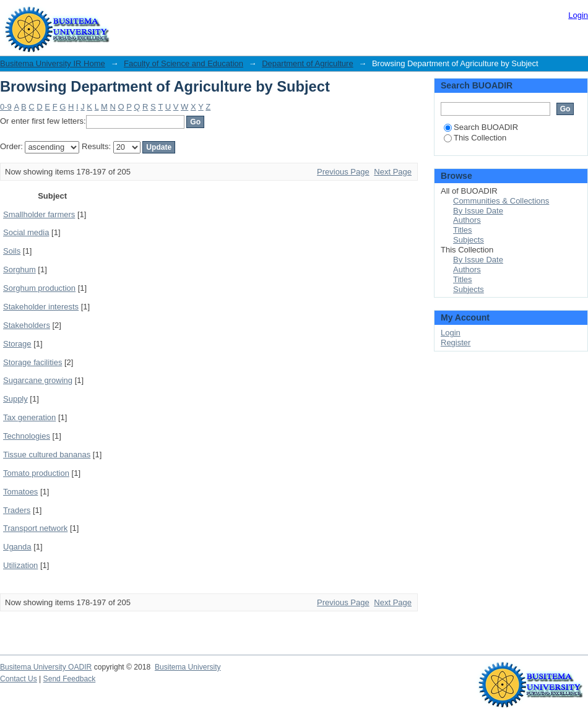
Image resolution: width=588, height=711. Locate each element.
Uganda (17, 547)
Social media (26, 232)
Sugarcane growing (38, 380)
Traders (17, 510)
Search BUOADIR (481, 127)
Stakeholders (27, 325)
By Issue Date (478, 211)
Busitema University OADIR (46, 667)
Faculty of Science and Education (184, 63)
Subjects (469, 240)
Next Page (393, 172)
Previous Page (343, 172)
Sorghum (19, 269)
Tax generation (29, 417)
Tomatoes (20, 492)
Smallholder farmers (39, 214)
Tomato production (36, 473)
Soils (12, 251)
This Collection (475, 138)
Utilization (20, 565)
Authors (467, 220)
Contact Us (19, 679)
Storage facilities (32, 362)
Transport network (35, 528)
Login (578, 15)
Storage (17, 344)
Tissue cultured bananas (47, 455)
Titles (463, 230)
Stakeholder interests (41, 307)
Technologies (27, 436)
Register (456, 343)
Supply (15, 399)
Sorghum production (39, 288)
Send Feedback (70, 679)
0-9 (6, 107)
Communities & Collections (501, 201)
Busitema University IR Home (53, 63)
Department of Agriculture (307, 63)
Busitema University (188, 667)
